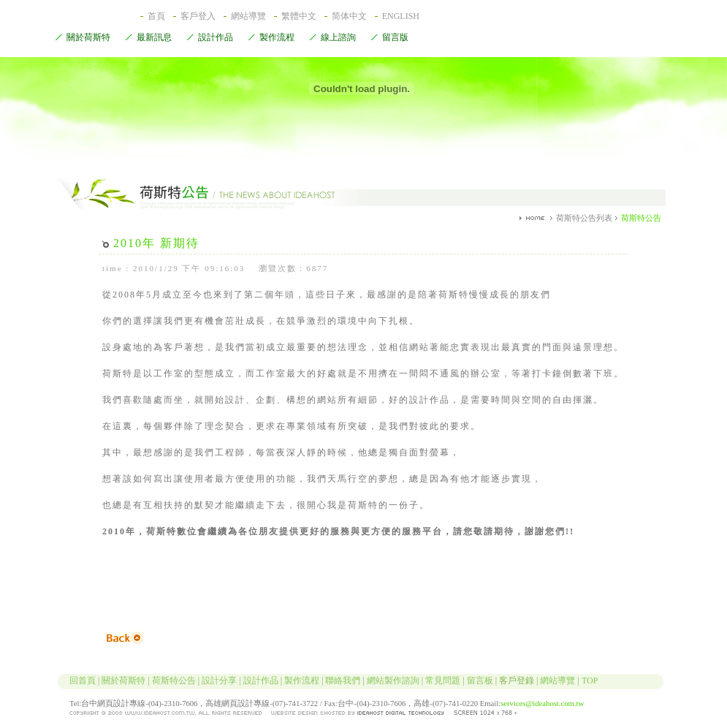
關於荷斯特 (83, 38)
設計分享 (219, 680)
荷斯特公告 (174, 680)
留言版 (389, 38)
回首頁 (73, 680)
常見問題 (443, 680)
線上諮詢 (332, 38)
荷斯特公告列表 (584, 218)
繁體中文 (299, 16)
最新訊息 (148, 38)
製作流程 (271, 38)
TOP (590, 680)
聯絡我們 (343, 680)
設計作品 (210, 38)
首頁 (156, 16)
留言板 (480, 680)
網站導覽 (248, 16)
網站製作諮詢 (393, 680)
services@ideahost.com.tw (542, 704)
